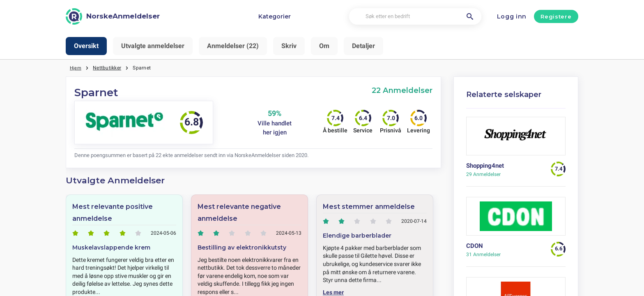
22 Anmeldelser (402, 90)
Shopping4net (485, 166)
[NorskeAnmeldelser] (113, 16)
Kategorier (275, 16)
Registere (556, 16)
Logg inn (512, 16)
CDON (475, 246)
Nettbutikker (108, 68)
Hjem (76, 68)
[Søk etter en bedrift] (415, 17)
